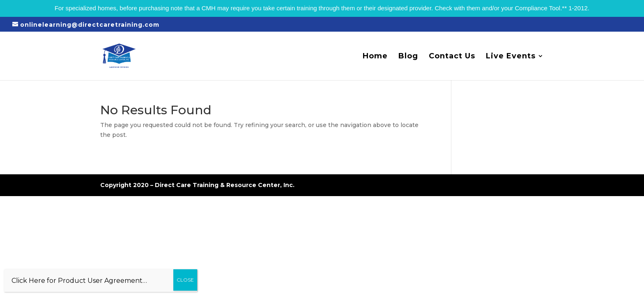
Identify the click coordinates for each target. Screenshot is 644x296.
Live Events (511, 57)
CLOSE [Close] (185, 280)
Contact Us (452, 57)
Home (375, 57)
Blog (408, 57)
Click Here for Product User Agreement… (79, 281)
